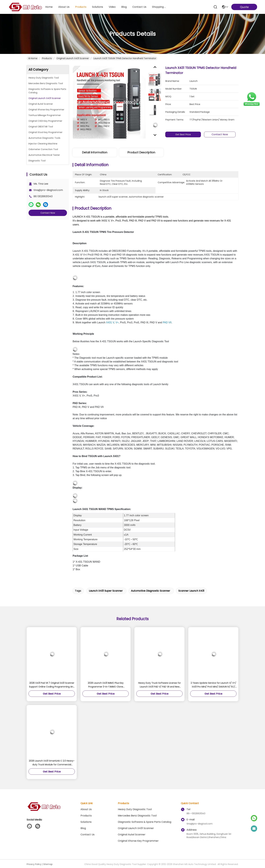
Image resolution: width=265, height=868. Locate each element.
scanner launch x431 (191, 591)
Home (49, 7)
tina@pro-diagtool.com (48, 190)
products (81, 7)
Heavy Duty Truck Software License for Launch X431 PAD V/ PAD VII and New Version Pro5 (159, 685)
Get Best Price (184, 134)
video (112, 7)
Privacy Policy (34, 864)
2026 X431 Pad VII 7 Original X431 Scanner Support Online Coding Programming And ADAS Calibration (52, 685)
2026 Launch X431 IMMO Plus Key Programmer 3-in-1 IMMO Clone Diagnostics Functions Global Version (106, 685)
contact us (139, 7)
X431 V (110, 322)
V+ (117, 322)
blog (124, 7)
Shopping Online (160, 7)
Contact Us (88, 835)
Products (47, 58)
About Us (86, 809)
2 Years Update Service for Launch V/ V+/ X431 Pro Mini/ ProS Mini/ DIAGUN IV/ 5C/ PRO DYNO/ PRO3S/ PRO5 (213, 685)
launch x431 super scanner (106, 591)
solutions (98, 7)
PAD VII (167, 322)
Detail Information (95, 152)
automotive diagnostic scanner (151, 591)
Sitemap (48, 864)
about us (64, 7)
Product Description (141, 152)
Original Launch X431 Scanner (73, 58)
